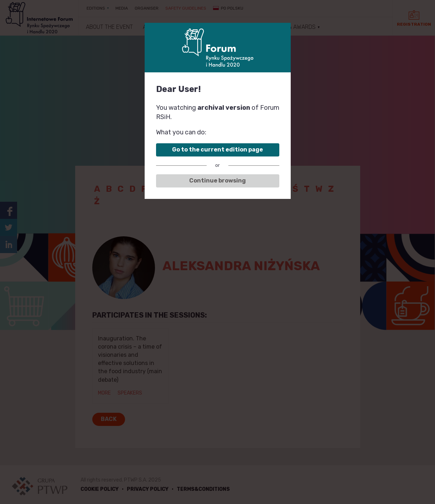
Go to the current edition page (217, 150)
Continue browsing (217, 181)
